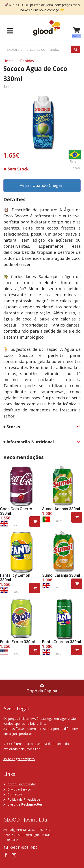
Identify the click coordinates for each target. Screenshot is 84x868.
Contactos (15, 794)
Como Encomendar (22, 784)
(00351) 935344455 (23, 847)
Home (8, 61)
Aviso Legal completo (19, 759)
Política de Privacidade (24, 799)
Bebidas (27, 61)
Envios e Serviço (19, 789)
